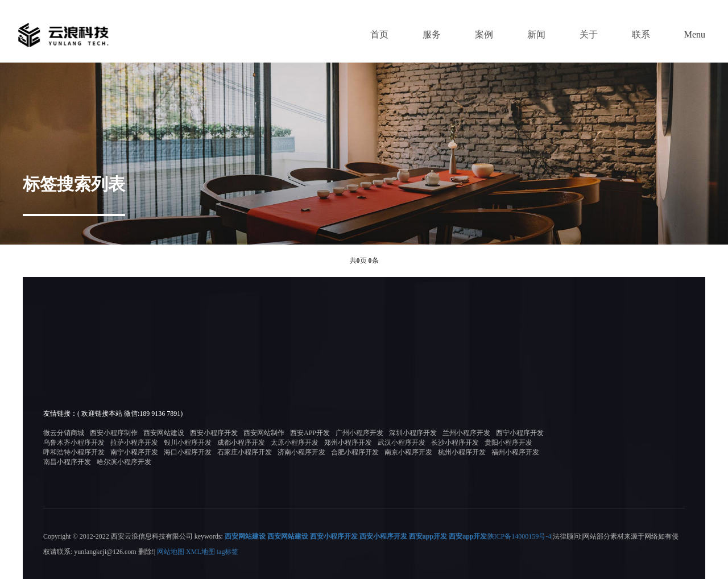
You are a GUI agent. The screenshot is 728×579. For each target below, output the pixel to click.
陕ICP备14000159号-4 (520, 536)
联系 (641, 34)
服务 (432, 34)
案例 (484, 34)
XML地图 (200, 551)
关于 (589, 34)
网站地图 (171, 551)
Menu (695, 34)
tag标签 (228, 551)
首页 (379, 34)
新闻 (536, 34)
